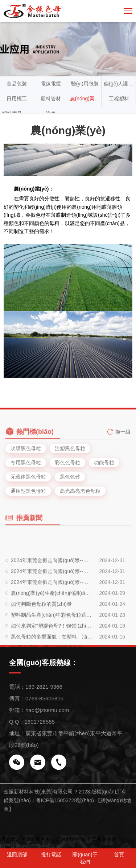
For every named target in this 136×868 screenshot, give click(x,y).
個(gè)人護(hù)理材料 (119, 84)
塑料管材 (51, 99)
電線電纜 (51, 84)
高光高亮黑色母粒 (80, 491)
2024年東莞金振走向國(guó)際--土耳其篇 (52, 584)
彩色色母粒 (67, 463)
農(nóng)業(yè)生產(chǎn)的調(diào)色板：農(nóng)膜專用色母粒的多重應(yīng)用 (52, 616)
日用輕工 (17, 99)
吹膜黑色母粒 (26, 448)
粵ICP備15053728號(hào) (65, 800)
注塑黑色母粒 (70, 448)
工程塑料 (119, 99)
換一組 (123, 435)
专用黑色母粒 (26, 463)
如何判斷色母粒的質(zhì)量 (41, 627)
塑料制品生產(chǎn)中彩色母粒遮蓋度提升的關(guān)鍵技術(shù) (52, 638)
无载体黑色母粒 (28, 477)
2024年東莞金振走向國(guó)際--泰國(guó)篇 (52, 605)
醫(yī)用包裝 (85, 84)
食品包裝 (17, 84)
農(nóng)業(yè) (85, 99)
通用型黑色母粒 (28, 491)
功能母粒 (104, 463)
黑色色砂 (70, 477)
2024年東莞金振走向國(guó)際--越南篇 (52, 595)
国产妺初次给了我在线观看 (30, 846)
